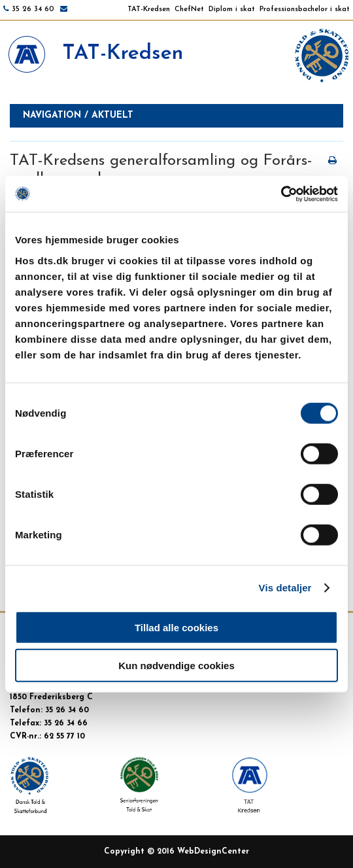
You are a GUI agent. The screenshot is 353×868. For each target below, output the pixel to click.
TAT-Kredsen (149, 9)
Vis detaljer (285, 588)
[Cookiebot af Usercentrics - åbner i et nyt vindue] (281, 194)
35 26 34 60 (33, 9)
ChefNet (189, 9)
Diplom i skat (232, 9)
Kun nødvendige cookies (176, 666)
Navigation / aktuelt (78, 115)
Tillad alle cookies (176, 627)
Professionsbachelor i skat (305, 9)
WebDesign (199, 852)
